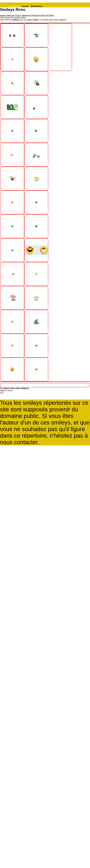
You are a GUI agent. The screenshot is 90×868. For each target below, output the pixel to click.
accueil (25, 6)
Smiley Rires (36, 6)
